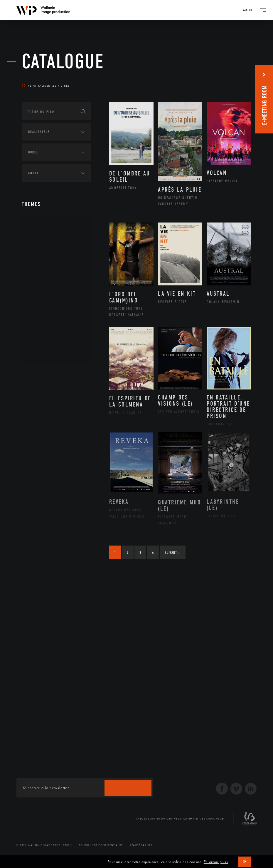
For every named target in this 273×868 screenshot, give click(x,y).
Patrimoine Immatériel (56, 307)
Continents (38, 374)
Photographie (47, 335)
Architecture (47, 242)
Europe (40, 429)
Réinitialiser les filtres (46, 86)
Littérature (45, 288)
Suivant (172, 552)
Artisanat (44, 251)
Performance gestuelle (57, 326)
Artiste (41, 260)
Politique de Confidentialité (101, 845)
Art (31, 224)
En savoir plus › (216, 862)
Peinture (42, 316)
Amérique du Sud (50, 410)
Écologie (36, 449)
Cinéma (41, 270)
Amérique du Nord (52, 401)
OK (245, 862)
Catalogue (63, 62)
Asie (38, 420)
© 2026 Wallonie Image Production (44, 845)
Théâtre (41, 354)
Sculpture (43, 344)
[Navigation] (250, 10)
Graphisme (44, 279)
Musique (42, 298)
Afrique (41, 392)
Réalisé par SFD (141, 845)
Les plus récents (231, 78)
